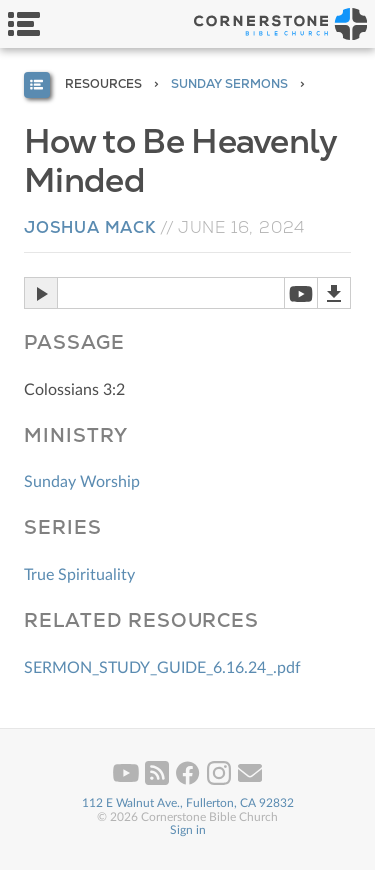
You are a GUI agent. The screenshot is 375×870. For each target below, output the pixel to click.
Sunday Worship (82, 482)
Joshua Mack (90, 227)
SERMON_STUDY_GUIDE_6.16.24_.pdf (162, 668)
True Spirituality (79, 575)
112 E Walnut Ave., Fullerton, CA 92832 (188, 803)
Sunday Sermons (229, 84)
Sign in (188, 830)
